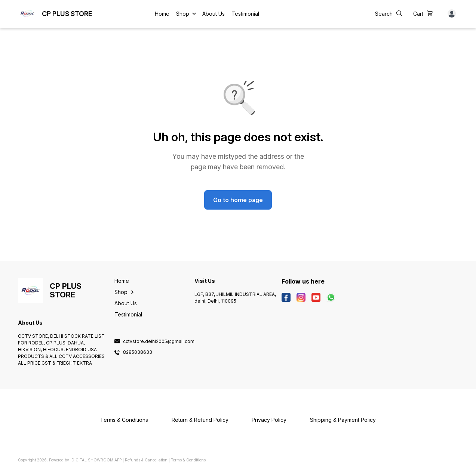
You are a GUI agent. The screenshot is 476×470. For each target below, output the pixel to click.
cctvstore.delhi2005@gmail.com (159, 341)
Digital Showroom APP (96, 460)
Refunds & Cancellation (146, 460)
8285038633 (138, 352)
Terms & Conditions (188, 460)
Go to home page (238, 200)
